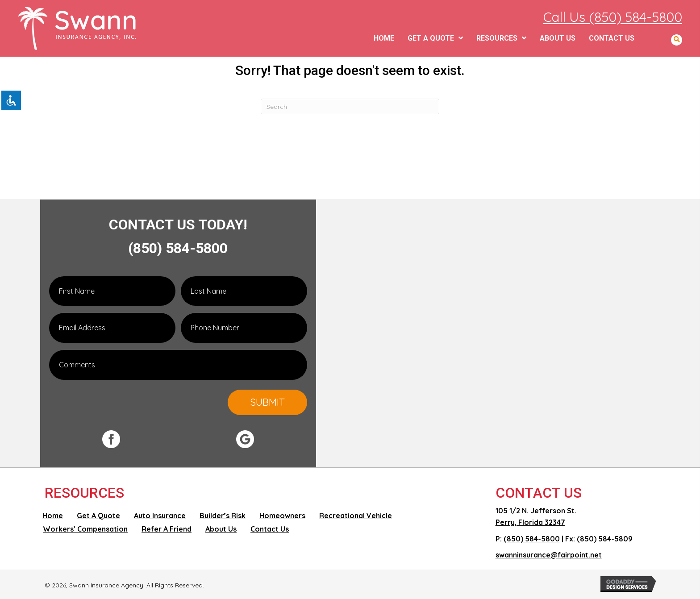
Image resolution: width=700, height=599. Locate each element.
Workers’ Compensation (85, 529)
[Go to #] (167, 439)
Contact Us (270, 529)
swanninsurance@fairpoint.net (549, 555)
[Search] (350, 106)
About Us (221, 529)
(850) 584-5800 (178, 248)
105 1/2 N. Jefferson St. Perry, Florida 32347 (536, 516)
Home (53, 516)
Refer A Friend (167, 529)
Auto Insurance (160, 516)
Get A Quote (98, 516)
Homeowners (282, 516)
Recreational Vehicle (356, 516)
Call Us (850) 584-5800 (613, 17)
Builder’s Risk (223, 516)
